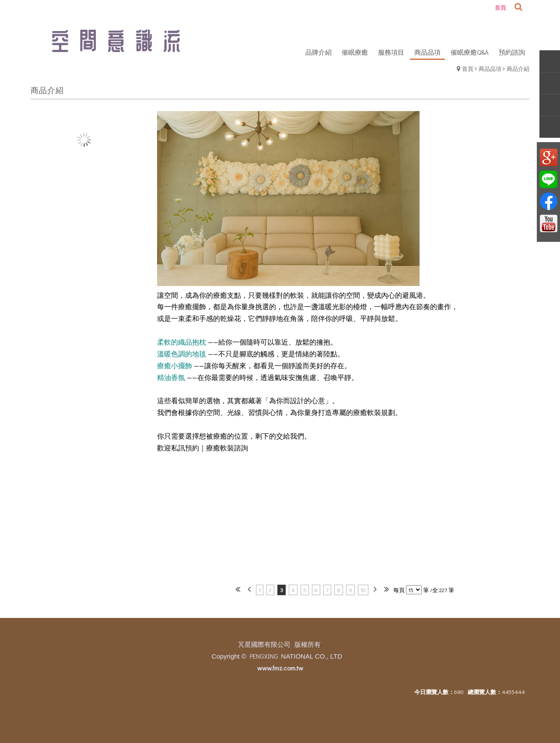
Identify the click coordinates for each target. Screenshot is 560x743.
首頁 (468, 68)
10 (363, 590)
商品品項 (490, 68)
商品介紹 (518, 68)
